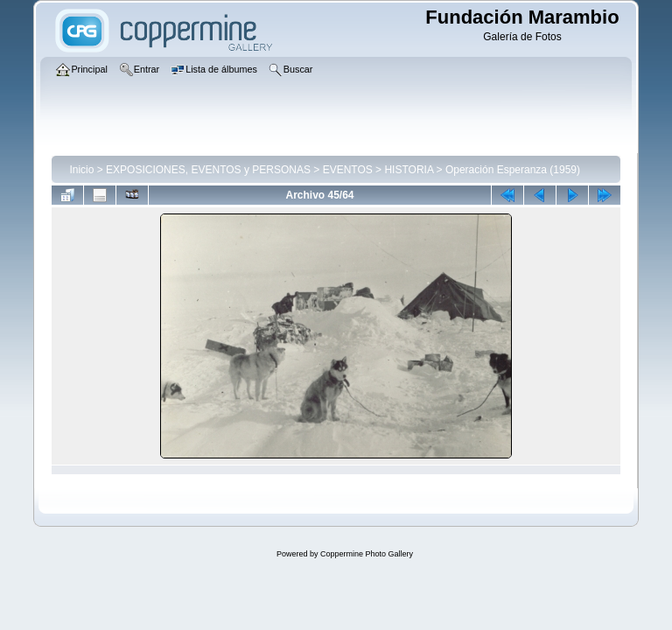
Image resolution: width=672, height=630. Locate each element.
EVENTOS (348, 170)
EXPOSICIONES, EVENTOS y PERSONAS (208, 170)
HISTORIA (409, 170)
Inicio (81, 170)
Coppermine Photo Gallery (367, 554)
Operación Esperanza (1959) (513, 170)
